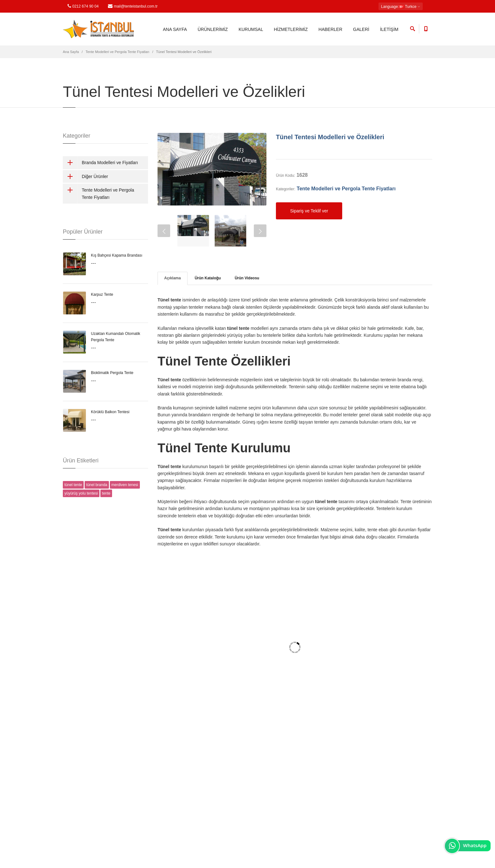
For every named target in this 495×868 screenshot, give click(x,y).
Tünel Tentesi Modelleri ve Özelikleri (330, 137)
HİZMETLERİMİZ (291, 29)
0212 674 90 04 (83, 6)
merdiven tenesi (125, 485)
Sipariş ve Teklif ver (309, 211)
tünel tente (73, 485)
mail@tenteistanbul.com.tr (133, 6)
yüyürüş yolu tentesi (81, 493)
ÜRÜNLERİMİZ (213, 29)
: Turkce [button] (401, 7)
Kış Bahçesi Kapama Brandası (117, 255)
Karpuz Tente (102, 294)
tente (106, 493)
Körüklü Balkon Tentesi (110, 412)
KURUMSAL (251, 29)
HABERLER (330, 29)
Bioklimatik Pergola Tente (112, 373)
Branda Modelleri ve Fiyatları (100, 163)
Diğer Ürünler (85, 176)
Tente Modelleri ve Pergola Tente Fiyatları (117, 52)
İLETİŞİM (389, 29)
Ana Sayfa (71, 52)
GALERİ (361, 29)
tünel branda (97, 485)
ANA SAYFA (175, 29)
